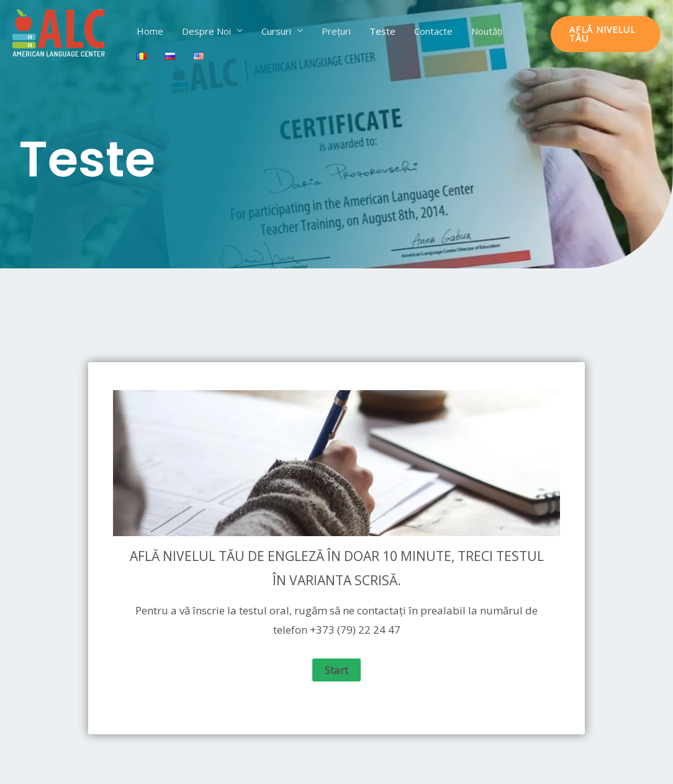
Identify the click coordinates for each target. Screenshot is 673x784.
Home (150, 31)
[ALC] (59, 33)
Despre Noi (206, 31)
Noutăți (487, 31)
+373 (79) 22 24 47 (355, 630)
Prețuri (336, 31)
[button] (606, 34)
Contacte (433, 31)
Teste (382, 31)
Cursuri (276, 31)
